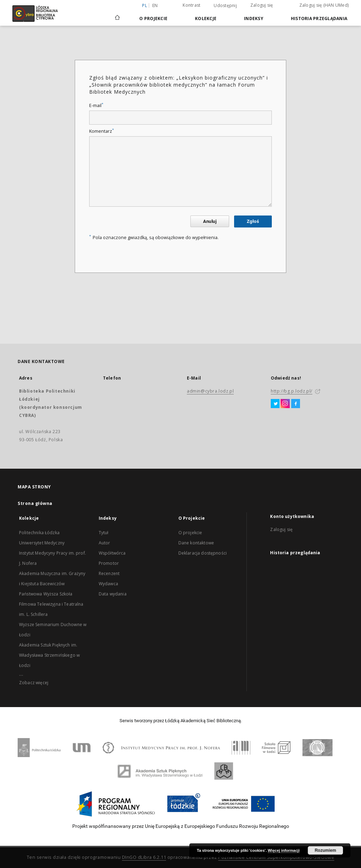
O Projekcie (153, 18)
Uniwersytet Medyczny (42, 543)
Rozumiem (326, 850)
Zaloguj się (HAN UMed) (324, 5)
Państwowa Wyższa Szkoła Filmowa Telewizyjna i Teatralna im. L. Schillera (51, 604)
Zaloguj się (262, 5)
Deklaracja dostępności (203, 553)
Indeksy (254, 18)
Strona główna (35, 503)
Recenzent (109, 573)
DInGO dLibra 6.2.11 (144, 857)
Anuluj (210, 221)
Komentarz (102, 131)
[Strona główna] (117, 14)
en (155, 5)
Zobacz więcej (34, 683)
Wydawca (108, 584)
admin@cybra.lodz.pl (210, 391)
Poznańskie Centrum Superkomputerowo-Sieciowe (276, 857)
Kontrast (191, 5)
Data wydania (113, 594)
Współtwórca (112, 553)
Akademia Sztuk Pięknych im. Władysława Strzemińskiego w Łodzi (49, 655)
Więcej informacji (284, 850)
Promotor (109, 563)
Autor (105, 543)
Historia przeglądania (319, 18)
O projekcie (190, 533)
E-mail (96, 105)
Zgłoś (253, 221)
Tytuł (104, 533)
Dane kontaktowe (196, 543)
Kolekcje (206, 18)
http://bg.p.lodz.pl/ (292, 391)
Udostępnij (225, 6)
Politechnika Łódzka (39, 533)
